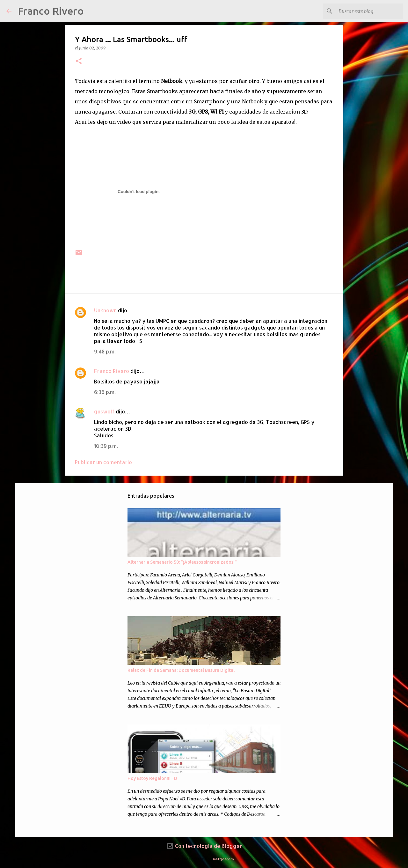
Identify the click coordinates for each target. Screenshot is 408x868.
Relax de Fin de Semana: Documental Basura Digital (181, 670)
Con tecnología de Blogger (204, 846)
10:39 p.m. (106, 446)
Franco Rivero (51, 11)
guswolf (104, 411)
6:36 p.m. (105, 392)
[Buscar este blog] (369, 11)
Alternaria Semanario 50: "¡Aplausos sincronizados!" (182, 562)
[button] (79, 61)
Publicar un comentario (103, 462)
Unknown (105, 310)
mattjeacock (224, 859)
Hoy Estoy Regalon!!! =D (152, 778)
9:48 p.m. (105, 351)
